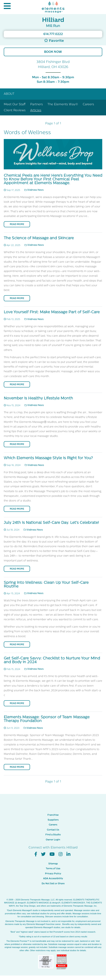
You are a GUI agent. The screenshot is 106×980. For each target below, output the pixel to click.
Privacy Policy (53, 874)
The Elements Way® (63, 105)
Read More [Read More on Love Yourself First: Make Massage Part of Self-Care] (17, 385)
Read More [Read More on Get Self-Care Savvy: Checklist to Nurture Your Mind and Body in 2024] (17, 703)
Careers (88, 105)
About (9, 94)
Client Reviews (15, 111)
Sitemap (53, 864)
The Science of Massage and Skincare (39, 238)
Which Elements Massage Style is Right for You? (48, 458)
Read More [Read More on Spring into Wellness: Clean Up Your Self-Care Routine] (17, 645)
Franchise (53, 815)
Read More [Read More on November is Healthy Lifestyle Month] (17, 444)
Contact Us (53, 830)
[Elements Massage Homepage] (53, 7)
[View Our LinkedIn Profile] (68, 854)
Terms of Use (53, 869)
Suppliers (53, 820)
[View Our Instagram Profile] (61, 854)
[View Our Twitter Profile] (43, 854)
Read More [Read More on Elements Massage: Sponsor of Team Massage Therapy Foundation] (17, 767)
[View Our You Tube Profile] (52, 854)
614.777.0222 (53, 34)
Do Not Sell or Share (53, 884)
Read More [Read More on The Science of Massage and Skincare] (17, 298)
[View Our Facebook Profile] (36, 854)
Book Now (53, 52)
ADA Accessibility (53, 879)
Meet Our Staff (15, 105)
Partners (36, 105)
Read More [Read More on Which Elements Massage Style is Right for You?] (17, 509)
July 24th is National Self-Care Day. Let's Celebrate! (51, 523)
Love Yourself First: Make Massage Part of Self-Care (52, 312)
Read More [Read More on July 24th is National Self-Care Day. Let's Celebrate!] (17, 569)
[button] (7, 7)
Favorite (54, 41)
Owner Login (53, 840)
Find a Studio (53, 835)
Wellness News (34, 190)
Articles (36, 111)
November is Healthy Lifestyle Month (38, 398)
